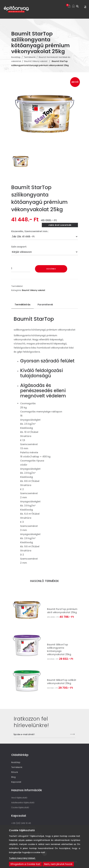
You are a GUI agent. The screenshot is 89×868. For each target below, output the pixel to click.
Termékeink (30, 57)
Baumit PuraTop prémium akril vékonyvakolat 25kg (62, 611)
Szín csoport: (19, 247)
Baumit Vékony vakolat (36, 61)
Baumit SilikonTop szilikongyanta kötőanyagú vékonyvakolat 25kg (59, 649)
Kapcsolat (16, 782)
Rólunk (15, 772)
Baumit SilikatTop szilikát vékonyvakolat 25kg (62, 682)
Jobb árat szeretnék (60, 225)
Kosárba (51, 269)
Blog (13, 777)
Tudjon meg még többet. (22, 858)
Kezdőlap (16, 57)
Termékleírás (23, 305)
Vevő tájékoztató (19, 798)
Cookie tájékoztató (20, 807)
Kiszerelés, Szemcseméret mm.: (30, 231)
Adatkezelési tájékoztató (23, 803)
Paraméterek (45, 305)
